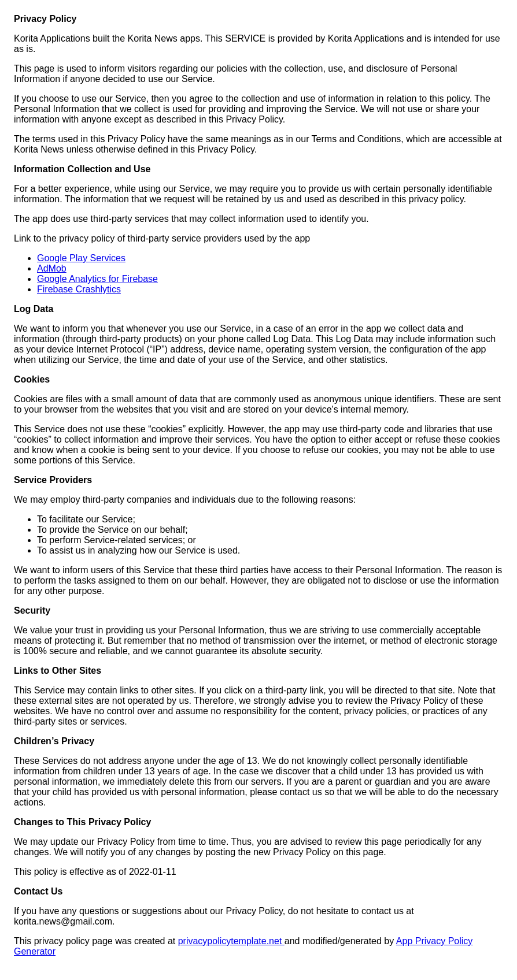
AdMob (52, 268)
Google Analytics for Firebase (97, 279)
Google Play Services (81, 258)
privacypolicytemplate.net (231, 941)
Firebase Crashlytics (79, 289)
